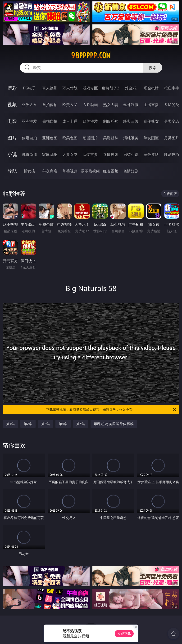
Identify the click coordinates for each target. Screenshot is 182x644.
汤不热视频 (90, 171)
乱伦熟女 (151, 121)
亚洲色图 (50, 138)
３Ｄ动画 (90, 105)
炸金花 (131, 88)
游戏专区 (90, 88)
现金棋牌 (151, 88)
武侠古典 (90, 154)
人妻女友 (70, 154)
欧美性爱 (90, 121)
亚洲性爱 (29, 121)
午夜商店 (50, 171)
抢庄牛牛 (172, 88)
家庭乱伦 (50, 154)
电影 (12, 121)
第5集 (81, 424)
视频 (12, 104)
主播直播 (151, 105)
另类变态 (172, 121)
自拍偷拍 (50, 105)
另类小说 (131, 154)
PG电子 (29, 88)
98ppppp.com (91, 56)
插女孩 (29, 171)
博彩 (12, 88)
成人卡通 (70, 121)
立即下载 (124, 633)
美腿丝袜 (111, 138)
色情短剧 (131, 171)
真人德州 (50, 88)
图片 (12, 138)
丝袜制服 (131, 105)
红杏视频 (111, 171)
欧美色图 (70, 138)
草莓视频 (70, 171)
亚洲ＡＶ (29, 105)
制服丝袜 (111, 121)
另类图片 (172, 138)
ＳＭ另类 (172, 105)
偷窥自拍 (29, 138)
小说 (12, 154)
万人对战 (70, 88)
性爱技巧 (172, 154)
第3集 (45, 424)
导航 (12, 171)
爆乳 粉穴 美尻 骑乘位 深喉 (114, 424)
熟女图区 (151, 138)
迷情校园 (111, 154)
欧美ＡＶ (70, 105)
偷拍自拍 (50, 121)
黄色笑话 (151, 154)
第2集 (28, 424)
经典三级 (131, 121)
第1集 (10, 424)
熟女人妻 (111, 105)
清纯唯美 (131, 138)
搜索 (153, 68)
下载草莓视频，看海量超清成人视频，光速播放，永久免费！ (111, 410)
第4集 (63, 424)
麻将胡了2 (111, 88)
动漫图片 (90, 138)
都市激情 (29, 154)
